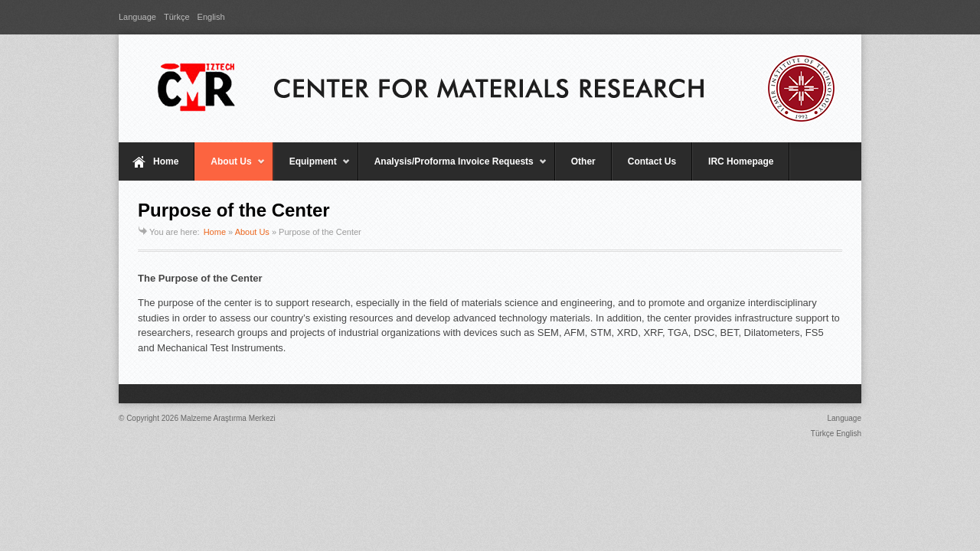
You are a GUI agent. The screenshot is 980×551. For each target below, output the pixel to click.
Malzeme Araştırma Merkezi (228, 418)
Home (166, 161)
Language (137, 17)
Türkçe (177, 17)
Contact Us (652, 161)
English (211, 17)
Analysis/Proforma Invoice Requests (453, 168)
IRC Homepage (741, 161)
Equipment (312, 168)
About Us (230, 168)
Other (583, 161)
